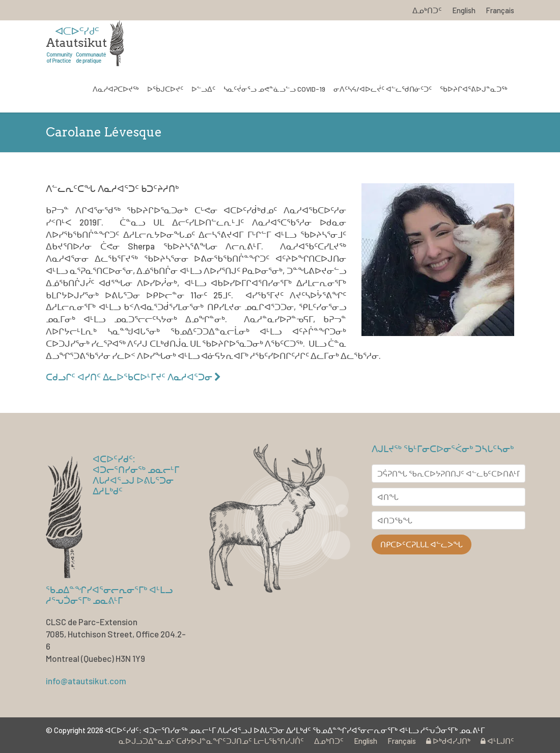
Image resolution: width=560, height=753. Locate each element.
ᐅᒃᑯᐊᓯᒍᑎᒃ (448, 741)
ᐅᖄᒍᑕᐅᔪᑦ (165, 89)
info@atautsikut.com (86, 681)
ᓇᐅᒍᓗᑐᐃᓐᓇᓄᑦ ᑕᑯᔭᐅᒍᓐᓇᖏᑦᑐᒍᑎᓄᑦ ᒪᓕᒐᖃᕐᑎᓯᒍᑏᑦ (211, 741)
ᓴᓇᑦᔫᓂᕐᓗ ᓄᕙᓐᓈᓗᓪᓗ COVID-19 (274, 89)
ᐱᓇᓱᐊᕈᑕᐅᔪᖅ (116, 89)
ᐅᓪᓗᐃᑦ (203, 89)
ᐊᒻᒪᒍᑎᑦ (497, 741)
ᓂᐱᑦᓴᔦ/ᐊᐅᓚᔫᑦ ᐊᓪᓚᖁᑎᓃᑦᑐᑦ (383, 89)
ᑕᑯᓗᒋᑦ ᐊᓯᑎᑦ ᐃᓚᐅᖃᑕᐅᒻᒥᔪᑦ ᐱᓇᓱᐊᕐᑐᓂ (133, 377)
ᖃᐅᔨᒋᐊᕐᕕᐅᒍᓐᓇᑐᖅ (474, 89)
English (464, 10)
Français (500, 10)
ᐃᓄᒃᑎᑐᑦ (427, 10)
